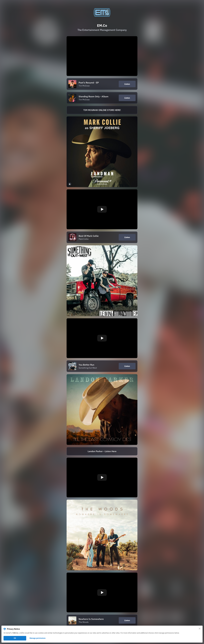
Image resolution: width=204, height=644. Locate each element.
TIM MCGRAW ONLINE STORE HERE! (102, 110)
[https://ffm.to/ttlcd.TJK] (102, 410)
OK (15, 638)
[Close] (200, 629)
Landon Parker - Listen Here (102, 451)
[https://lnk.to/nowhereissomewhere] (102, 535)
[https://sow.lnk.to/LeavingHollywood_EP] (102, 281)
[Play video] (102, 209)
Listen (127, 84)
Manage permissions (38, 638)
